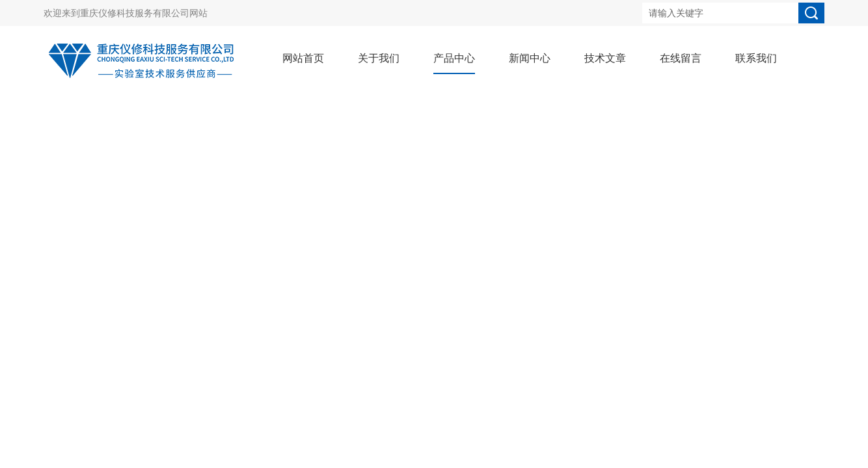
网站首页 (303, 58)
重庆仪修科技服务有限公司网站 (144, 13)
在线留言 (681, 58)
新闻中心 (530, 58)
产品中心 (454, 58)
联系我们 (756, 58)
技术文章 (605, 58)
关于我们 (379, 58)
